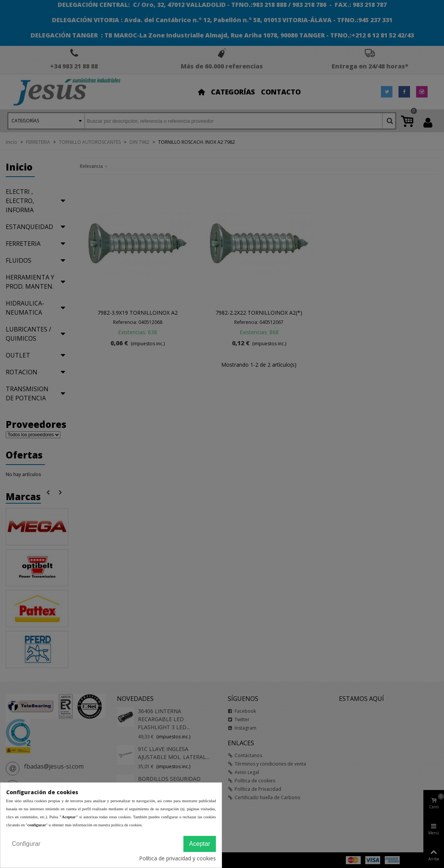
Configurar (26, 844)
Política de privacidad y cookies (177, 858)
